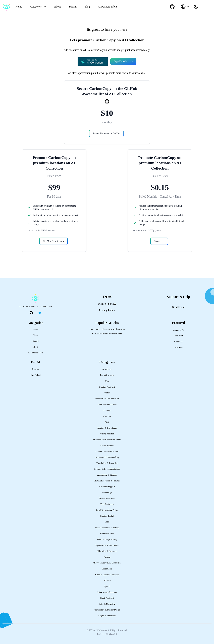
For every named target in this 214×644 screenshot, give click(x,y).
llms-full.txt (36, 375)
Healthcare (107, 369)
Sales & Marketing (107, 604)
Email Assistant (107, 598)
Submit (73, 7)
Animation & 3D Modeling (107, 457)
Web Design (107, 492)
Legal (107, 522)
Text (107, 422)
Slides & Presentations (107, 404)
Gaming (107, 410)
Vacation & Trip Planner (107, 428)
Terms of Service (107, 304)
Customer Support (107, 487)
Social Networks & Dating (107, 510)
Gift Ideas (107, 580)
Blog (87, 7)
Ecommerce (107, 569)
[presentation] (196, 7)
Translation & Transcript (107, 463)
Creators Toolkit (107, 516)
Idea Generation (107, 533)
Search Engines (107, 446)
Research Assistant (107, 498)
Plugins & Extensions (107, 616)
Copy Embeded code (123, 61)
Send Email (178, 307)
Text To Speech (107, 504)
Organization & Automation (107, 545)
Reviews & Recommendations (107, 469)
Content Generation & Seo (107, 451)
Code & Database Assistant (107, 575)
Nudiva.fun (178, 336)
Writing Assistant (107, 434)
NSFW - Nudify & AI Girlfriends (107, 563)
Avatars (107, 393)
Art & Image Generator (107, 592)
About (58, 7)
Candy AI (178, 342)
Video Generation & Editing (107, 528)
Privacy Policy (107, 310)
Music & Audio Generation (107, 399)
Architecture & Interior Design (107, 610)
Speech (107, 586)
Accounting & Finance (107, 475)
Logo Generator (107, 375)
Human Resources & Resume (107, 481)
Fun (107, 381)
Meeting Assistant (107, 387)
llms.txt (36, 369)
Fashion (107, 557)
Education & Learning (107, 551)
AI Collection (100, 630)
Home (19, 7)
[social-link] (172, 7)
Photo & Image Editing (107, 539)
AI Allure (178, 348)
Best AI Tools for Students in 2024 (107, 334)
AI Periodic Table (107, 7)
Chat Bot (107, 416)
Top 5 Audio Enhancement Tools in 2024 (107, 329)
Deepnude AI (178, 330)
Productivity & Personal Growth (107, 440)
